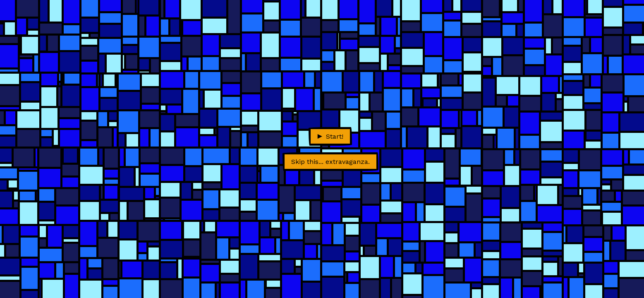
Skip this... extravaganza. (330, 162)
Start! (330, 136)
